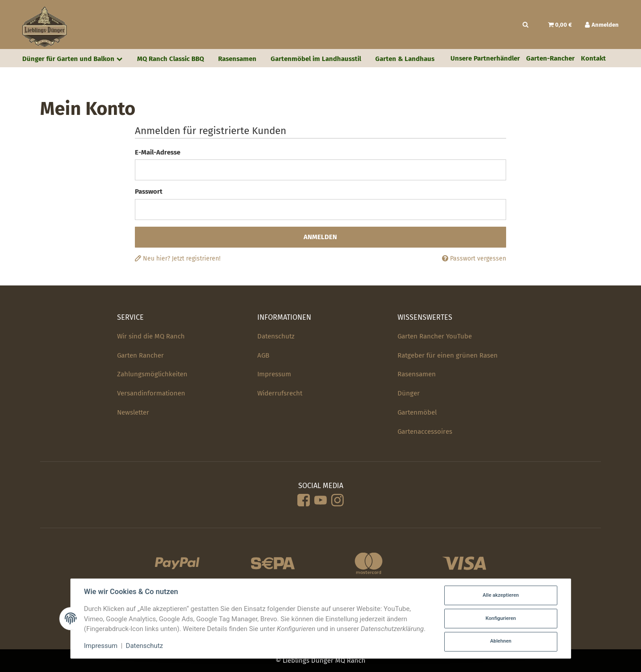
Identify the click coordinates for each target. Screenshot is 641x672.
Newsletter (133, 412)
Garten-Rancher (550, 58)
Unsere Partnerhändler (485, 58)
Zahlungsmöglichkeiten (152, 374)
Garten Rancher (140, 355)
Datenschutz (276, 336)
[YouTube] (320, 501)
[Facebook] (304, 501)
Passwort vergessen (474, 258)
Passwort (149, 191)
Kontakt (593, 58)
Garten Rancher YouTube (435, 336)
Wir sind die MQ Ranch (151, 336)
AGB (263, 355)
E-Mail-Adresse (158, 152)
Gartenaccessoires (425, 432)
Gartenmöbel (417, 412)
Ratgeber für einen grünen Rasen (448, 355)
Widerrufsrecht (280, 393)
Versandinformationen (151, 393)
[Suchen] (525, 25)
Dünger (409, 393)
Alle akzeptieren (501, 595)
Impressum (274, 374)
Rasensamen (417, 374)
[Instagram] (337, 501)
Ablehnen (501, 641)
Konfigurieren (501, 618)
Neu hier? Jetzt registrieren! (178, 258)
